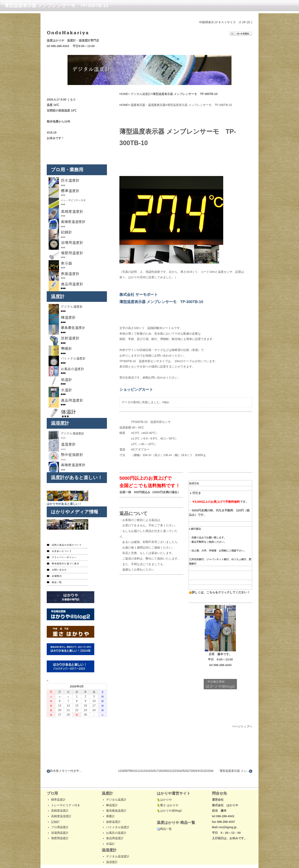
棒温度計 (112, 792)
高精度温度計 (60, 798)
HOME (124, 81)
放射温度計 (113, 809)
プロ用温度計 (60, 814)
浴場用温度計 (60, 819)
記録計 (55, 809)
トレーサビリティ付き (66, 792)
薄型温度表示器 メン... (236, 758)
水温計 (110, 830)
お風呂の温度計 (116, 819)
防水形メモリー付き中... (64, 758)
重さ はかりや (168, 792)
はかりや (164, 786)
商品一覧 (164, 816)
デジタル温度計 (141, 81)
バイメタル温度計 (118, 814)
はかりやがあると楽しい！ (64, 490)
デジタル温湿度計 (118, 843)
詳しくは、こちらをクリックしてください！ (219, 592)
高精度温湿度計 (61, 803)
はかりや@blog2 (169, 798)
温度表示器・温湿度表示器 (148, 92)
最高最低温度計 (116, 798)
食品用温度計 (115, 825)
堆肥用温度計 (60, 825)
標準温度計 (58, 786)
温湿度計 (112, 849)
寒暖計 (110, 803)
